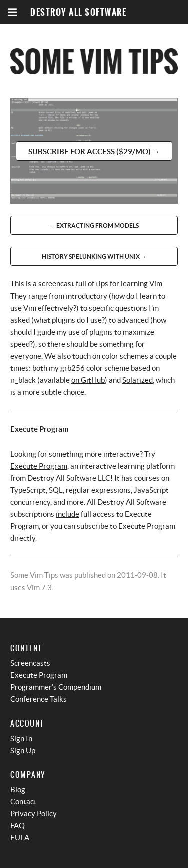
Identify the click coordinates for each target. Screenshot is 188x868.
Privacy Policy (33, 814)
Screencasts (30, 663)
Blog (18, 789)
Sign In (21, 738)
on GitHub (88, 380)
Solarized (138, 380)
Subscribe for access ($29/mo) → (94, 151)
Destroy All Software (78, 12)
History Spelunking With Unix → (94, 257)
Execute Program (39, 466)
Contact (23, 802)
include (67, 514)
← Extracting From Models (94, 226)
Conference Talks (38, 699)
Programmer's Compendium (56, 687)
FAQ (17, 826)
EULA (20, 838)
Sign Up (23, 750)
